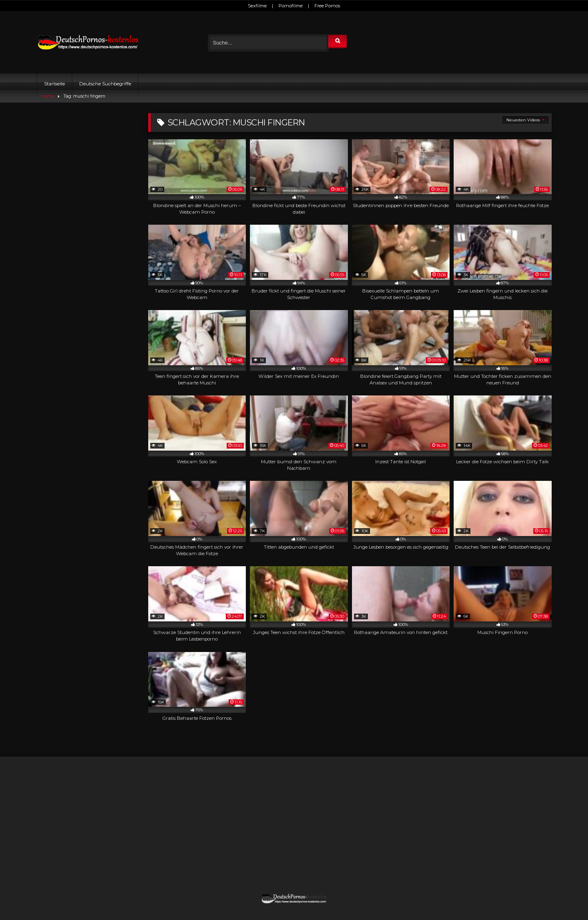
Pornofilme (291, 6)
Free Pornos (327, 6)
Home (48, 96)
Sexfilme (257, 6)
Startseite (55, 84)
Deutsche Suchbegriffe (105, 84)
